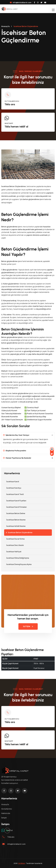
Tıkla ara (10, 104)
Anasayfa (5, 26)
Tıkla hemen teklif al (16, 127)
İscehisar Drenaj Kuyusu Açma (18, 564)
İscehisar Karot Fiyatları (15, 501)
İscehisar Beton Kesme (15, 520)
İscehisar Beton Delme (15, 513)
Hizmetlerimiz (7, 809)
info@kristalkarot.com (21, 2)
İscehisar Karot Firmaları (15, 507)
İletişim (4, 818)
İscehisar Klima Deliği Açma (17, 558)
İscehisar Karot (12, 482)
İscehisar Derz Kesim (14, 545)
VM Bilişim (22, 863)
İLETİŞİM (28, 626)
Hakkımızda (6, 813)
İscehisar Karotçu (13, 488)
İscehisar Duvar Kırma (14, 539)
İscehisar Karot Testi (14, 494)
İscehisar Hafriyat (13, 552)
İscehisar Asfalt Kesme (15, 526)
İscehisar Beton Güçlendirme (19, 532)
